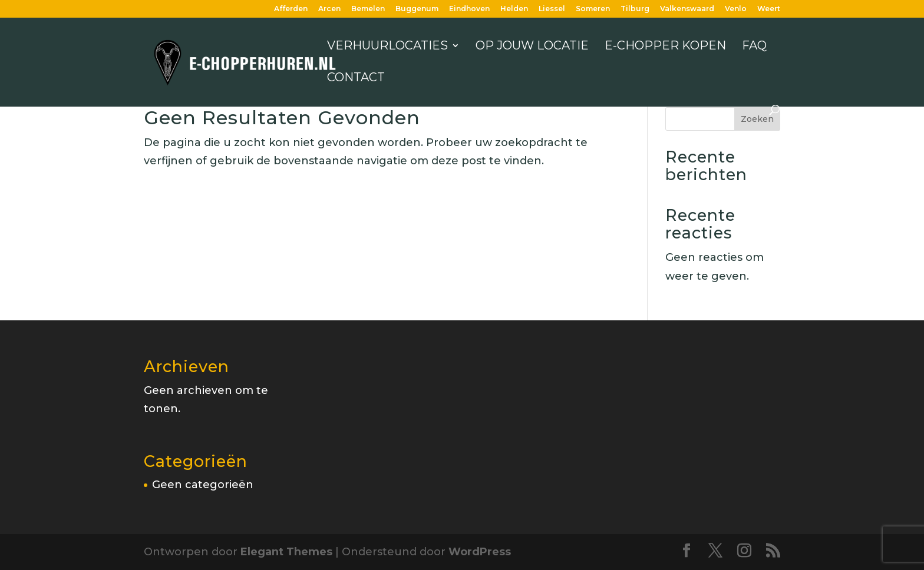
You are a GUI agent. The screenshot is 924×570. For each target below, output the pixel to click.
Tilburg (635, 9)
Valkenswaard (687, 9)
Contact (356, 79)
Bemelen (368, 9)
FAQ (754, 47)
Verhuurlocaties (387, 47)
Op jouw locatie (532, 47)
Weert (769, 9)
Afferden (291, 9)
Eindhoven (469, 9)
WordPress (480, 552)
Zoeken (757, 119)
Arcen (329, 9)
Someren (593, 9)
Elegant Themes (286, 552)
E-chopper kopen (665, 47)
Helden (514, 9)
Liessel (552, 9)
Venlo (736, 9)
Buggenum (417, 9)
